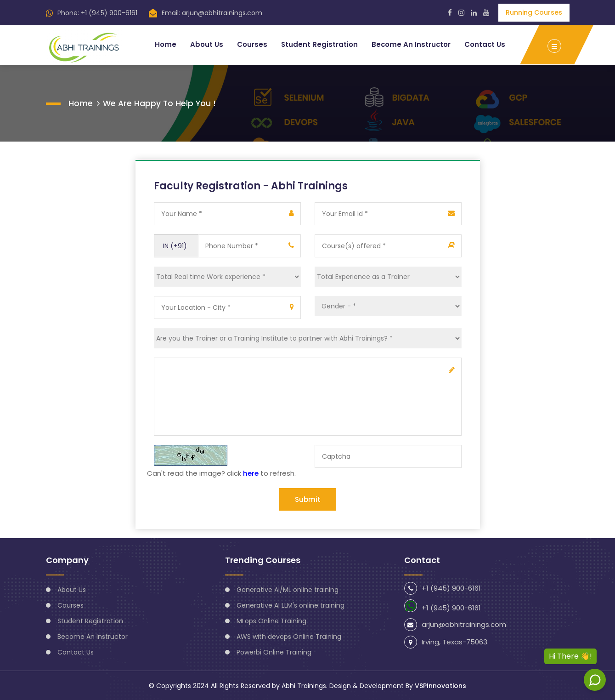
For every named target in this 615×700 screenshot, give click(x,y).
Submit (308, 499)
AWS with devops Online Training (289, 636)
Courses (250, 44)
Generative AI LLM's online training (291, 605)
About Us (205, 44)
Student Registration (318, 44)
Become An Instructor (410, 44)
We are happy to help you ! (160, 103)
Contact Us (485, 44)
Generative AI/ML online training (288, 589)
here (251, 473)
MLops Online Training (271, 620)
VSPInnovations (440, 685)
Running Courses (534, 12)
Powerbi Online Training (274, 652)
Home (164, 44)
